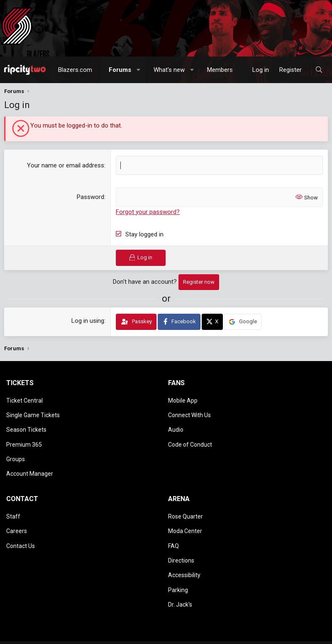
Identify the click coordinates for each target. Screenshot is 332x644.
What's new (169, 70)
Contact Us (21, 523)
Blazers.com (75, 70)
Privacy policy (93, 635)
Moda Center (185, 511)
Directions (181, 534)
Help (119, 635)
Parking (178, 558)
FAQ (173, 523)
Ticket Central (24, 399)
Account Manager (30, 459)
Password (90, 197)
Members (220, 70)
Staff (13, 499)
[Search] (319, 70)
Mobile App (183, 399)
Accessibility (184, 546)
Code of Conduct (190, 435)
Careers (17, 511)
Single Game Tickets (33, 410)
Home (136, 635)
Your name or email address (66, 165)
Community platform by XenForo (76, 614)
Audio (176, 423)
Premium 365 (24, 435)
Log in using (88, 320)
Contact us (17, 635)
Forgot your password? (148, 211)
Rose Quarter (186, 499)
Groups (16, 447)
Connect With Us (189, 410)
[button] (139, 70)
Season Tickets (26, 423)
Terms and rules (53, 635)
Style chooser (24, 626)
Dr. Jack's (180, 570)
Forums (120, 70)
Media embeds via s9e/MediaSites (194, 614)
